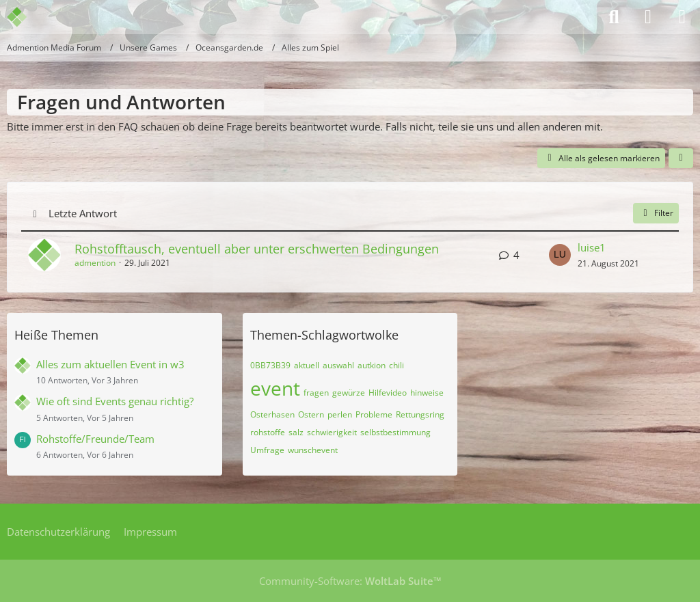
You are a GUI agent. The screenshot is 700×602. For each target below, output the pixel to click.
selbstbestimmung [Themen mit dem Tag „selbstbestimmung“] (395, 432)
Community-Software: (350, 581)
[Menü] (682, 17)
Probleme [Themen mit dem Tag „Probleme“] (374, 414)
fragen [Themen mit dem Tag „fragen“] (316, 393)
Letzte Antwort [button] (83, 213)
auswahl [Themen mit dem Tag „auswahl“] (338, 365)
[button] (681, 159)
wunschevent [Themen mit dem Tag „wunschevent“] (313, 450)
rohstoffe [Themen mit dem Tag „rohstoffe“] (268, 432)
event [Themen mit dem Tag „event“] (275, 388)
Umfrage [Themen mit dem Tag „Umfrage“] (267, 450)
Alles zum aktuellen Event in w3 (110, 364)
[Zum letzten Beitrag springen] (560, 255)
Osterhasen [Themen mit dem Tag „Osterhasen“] (272, 414)
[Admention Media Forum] (26, 17)
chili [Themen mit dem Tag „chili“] (396, 365)
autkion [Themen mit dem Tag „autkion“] (372, 365)
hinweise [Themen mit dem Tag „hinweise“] (427, 393)
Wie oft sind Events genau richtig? (115, 401)
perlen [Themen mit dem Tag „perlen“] (340, 414)
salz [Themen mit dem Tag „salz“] (296, 432)
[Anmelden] (648, 17)
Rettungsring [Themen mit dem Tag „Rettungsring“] (420, 414)
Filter (656, 213)
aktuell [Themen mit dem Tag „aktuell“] (307, 365)
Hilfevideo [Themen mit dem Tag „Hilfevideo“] (388, 393)
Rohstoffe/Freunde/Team (95, 439)
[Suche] (614, 17)
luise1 (592, 247)
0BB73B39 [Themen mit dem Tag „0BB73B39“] (270, 365)
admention (95, 263)
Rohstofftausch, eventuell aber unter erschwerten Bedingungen (257, 249)
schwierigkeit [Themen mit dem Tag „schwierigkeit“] (332, 432)
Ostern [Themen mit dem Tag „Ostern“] (311, 414)
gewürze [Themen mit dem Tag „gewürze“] (349, 393)
